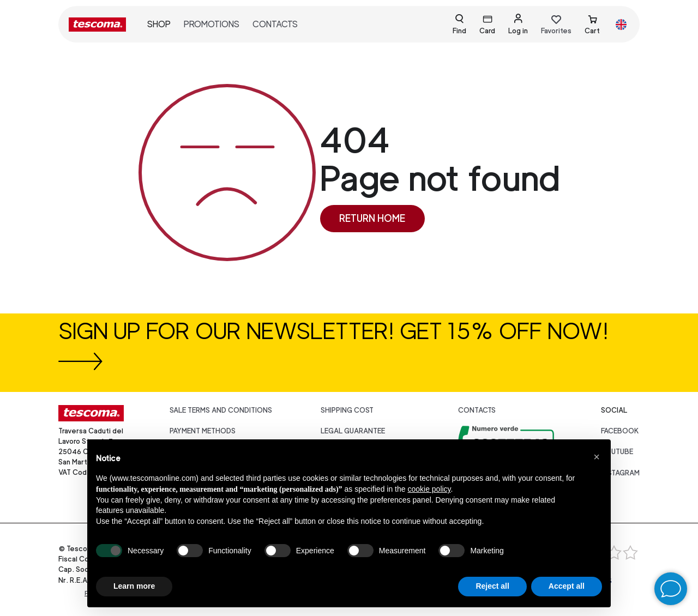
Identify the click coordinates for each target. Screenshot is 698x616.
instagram (620, 473)
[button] (597, 457)
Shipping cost (347, 410)
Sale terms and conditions (221, 410)
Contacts (275, 24)
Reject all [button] (492, 586)
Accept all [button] (567, 586)
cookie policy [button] (429, 489)
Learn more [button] (134, 586)
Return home (372, 218)
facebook (620, 431)
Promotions (212, 24)
